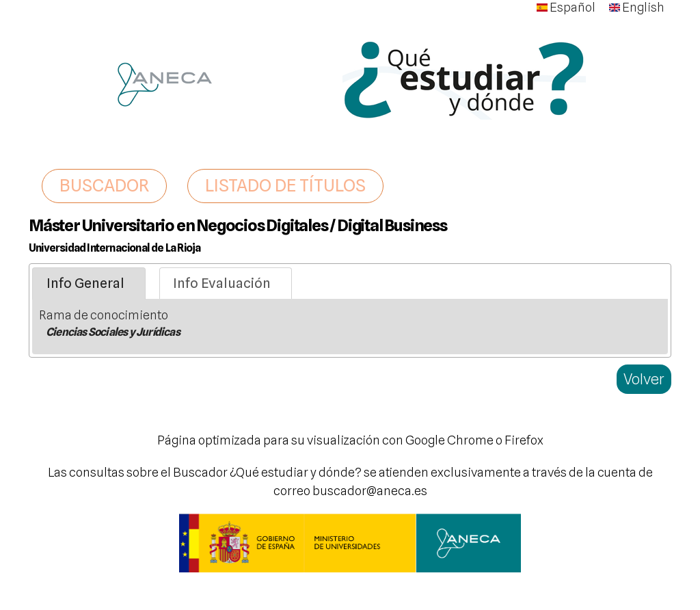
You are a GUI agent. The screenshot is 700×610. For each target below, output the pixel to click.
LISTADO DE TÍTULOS (285, 185)
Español (566, 7)
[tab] (89, 284)
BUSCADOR (104, 185)
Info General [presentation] (85, 283)
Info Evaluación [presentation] (222, 283)
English (637, 7)
